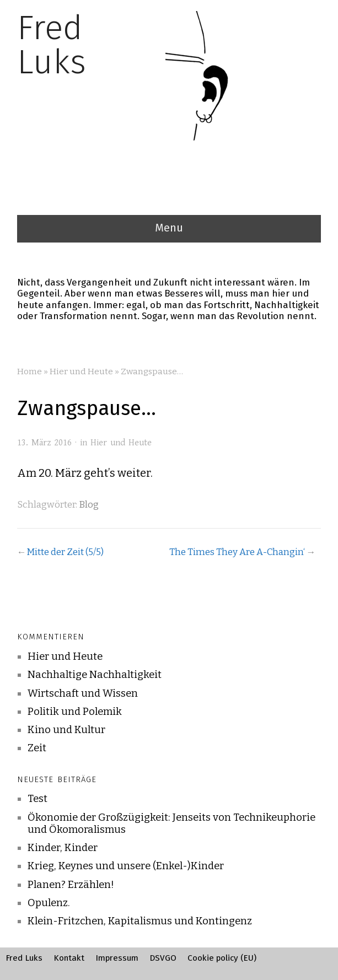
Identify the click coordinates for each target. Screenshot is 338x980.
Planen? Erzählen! (71, 885)
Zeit (37, 748)
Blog (89, 504)
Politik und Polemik (75, 712)
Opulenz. (49, 903)
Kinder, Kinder (63, 848)
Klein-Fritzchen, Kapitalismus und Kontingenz (140, 921)
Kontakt (69, 958)
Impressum (117, 958)
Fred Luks (24, 958)
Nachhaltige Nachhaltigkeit (95, 675)
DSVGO (163, 958)
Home (29, 371)
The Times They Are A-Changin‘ (237, 552)
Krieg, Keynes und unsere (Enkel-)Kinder (126, 866)
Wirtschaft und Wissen (83, 693)
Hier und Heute (81, 371)
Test (37, 799)
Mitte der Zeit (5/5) (65, 552)
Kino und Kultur (66, 730)
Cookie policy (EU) (222, 958)
